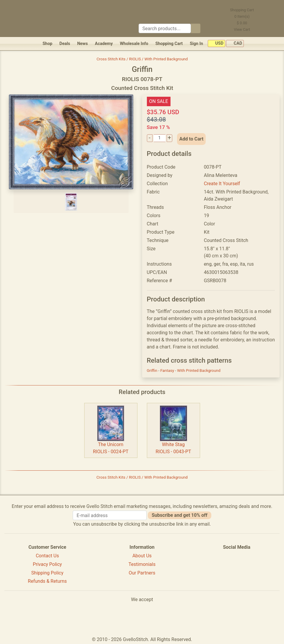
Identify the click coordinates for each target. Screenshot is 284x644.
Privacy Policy (47, 564)
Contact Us (47, 556)
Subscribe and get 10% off (179, 515)
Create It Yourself (222, 184)
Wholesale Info (134, 44)
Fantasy (168, 371)
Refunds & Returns (47, 581)
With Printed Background (199, 371)
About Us (142, 556)
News (82, 44)
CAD (235, 44)
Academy (104, 44)
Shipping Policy (47, 573)
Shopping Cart (169, 44)
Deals (65, 44)
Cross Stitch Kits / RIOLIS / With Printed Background (142, 59)
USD (216, 44)
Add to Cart (192, 139)
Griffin (153, 371)
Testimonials (142, 564)
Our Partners (142, 573)
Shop (47, 44)
